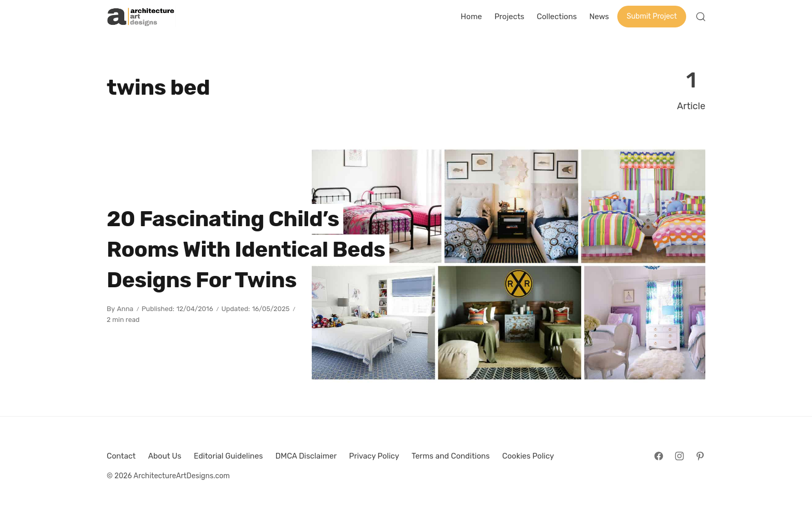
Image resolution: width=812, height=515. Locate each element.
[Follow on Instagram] (679, 456)
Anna (125, 309)
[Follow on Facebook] (659, 456)
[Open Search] (701, 17)
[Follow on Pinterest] (700, 456)
